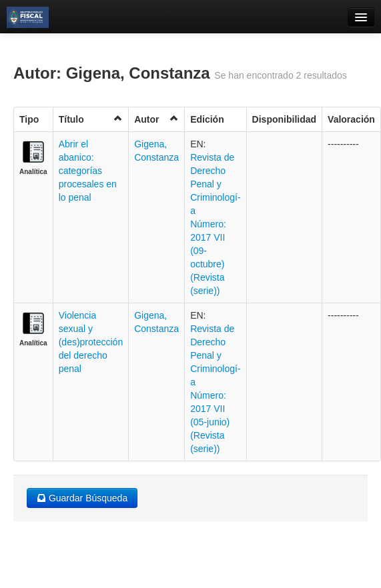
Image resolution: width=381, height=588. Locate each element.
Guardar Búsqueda (82, 498)
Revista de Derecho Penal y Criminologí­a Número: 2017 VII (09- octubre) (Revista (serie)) (215, 224)
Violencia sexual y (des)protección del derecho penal (91, 342)
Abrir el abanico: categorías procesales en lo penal (88, 171)
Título (91, 119)
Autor (156, 119)
